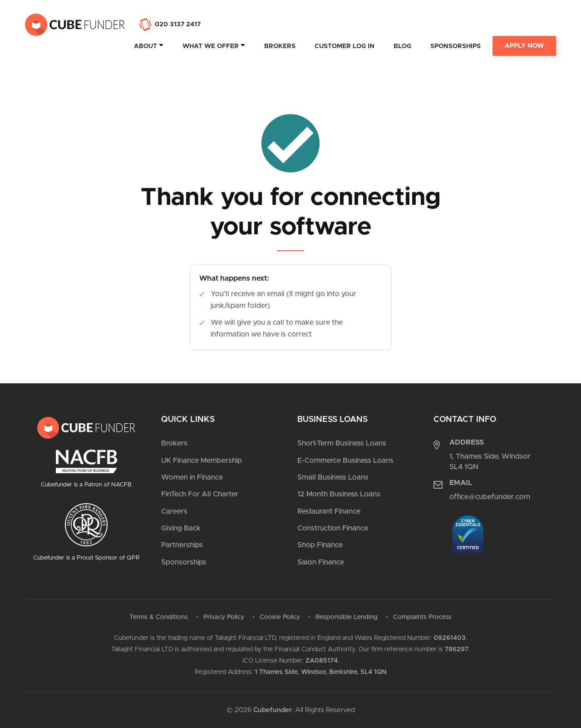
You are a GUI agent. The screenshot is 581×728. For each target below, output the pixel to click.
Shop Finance (320, 545)
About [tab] (145, 46)
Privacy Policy (224, 617)
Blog (402, 46)
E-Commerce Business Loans (345, 461)
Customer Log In (345, 46)
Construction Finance (333, 528)
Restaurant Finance (329, 511)
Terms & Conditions (159, 617)
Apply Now (524, 46)
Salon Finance (321, 562)
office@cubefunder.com (490, 497)
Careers (174, 511)
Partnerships (182, 545)
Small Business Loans (333, 477)
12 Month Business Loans (339, 494)
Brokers (280, 46)
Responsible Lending (347, 617)
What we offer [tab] (211, 46)
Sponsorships (455, 46)
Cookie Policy (280, 617)
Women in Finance (192, 477)
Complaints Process (422, 617)
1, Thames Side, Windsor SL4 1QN (490, 461)
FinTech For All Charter (200, 494)
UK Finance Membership (202, 461)
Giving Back (181, 528)
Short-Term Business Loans (342, 443)
